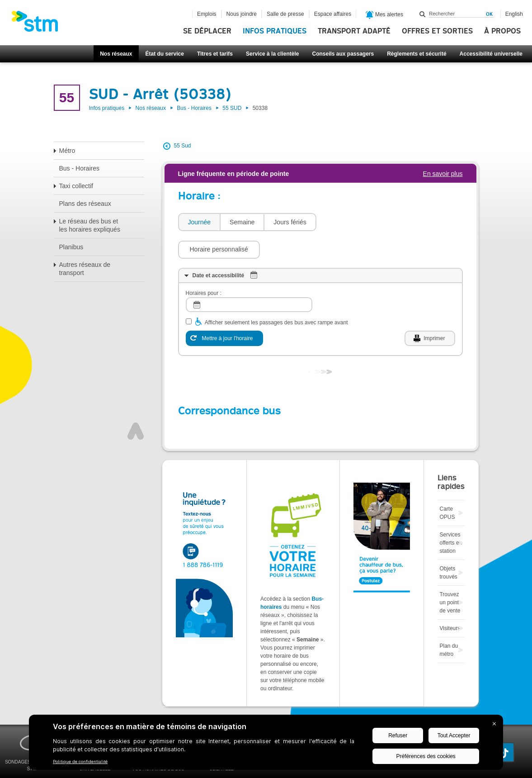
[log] (249, 278)
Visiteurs (450, 601)
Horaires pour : (204, 266)
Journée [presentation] (200, 222)
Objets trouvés (448, 546)
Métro (67, 151)
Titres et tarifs (215, 54)
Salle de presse (285, 14)
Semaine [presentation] (242, 222)
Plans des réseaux (85, 204)
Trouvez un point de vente (450, 575)
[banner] (39, 24)
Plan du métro (449, 623)
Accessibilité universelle (491, 54)
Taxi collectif (76, 186)
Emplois (207, 14)
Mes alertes (384, 15)
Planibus (71, 247)
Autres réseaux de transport (85, 269)
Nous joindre (242, 14)
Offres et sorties (437, 31)
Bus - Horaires (194, 108)
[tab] (199, 222)
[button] (362, 222)
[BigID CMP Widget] (266, 745)
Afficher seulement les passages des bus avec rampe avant (276, 295)
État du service (165, 54)
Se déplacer (207, 31)
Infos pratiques (275, 31)
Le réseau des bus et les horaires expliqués (90, 225)
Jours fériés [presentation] (290, 222)
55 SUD (232, 108)
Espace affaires (333, 14)
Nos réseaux (116, 54)
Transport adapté (354, 31)
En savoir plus (443, 174)
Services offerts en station (451, 516)
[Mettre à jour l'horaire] (224, 311)
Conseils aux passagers (343, 54)
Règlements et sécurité (417, 54)
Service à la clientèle (272, 54)
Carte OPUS (447, 486)
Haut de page (136, 404)
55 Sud (183, 146)
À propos (502, 31)
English (514, 14)
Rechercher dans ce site (423, 14)
